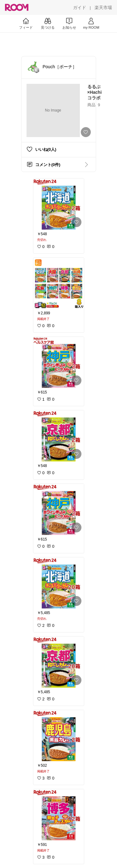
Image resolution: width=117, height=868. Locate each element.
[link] (59, 204)
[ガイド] (80, 7)
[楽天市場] (103, 7)
